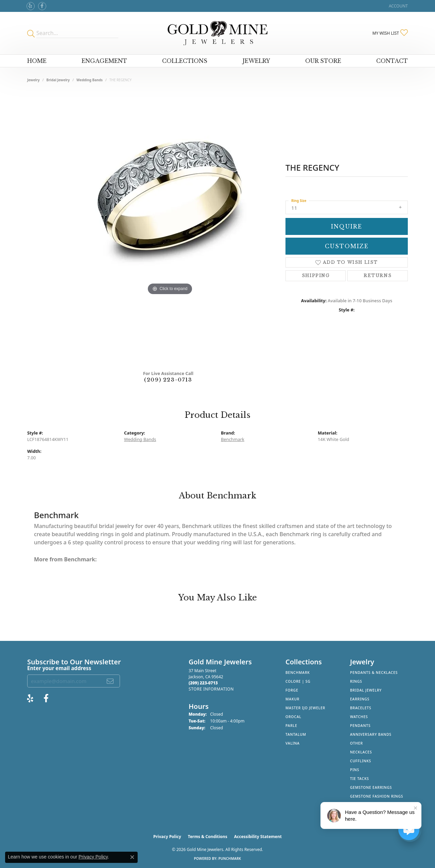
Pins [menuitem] (355, 770)
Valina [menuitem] (293, 743)
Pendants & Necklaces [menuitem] (374, 673)
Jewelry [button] (256, 61)
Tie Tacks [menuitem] (360, 779)
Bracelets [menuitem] (361, 708)
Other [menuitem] (356, 743)
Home (37, 61)
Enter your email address (59, 668)
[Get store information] (211, 689)
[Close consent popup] (132, 857)
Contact (392, 61)
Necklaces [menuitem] (361, 752)
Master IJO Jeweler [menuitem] (305, 708)
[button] (398, 6)
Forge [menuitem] (292, 690)
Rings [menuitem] (356, 681)
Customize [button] (347, 246)
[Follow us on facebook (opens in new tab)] (42, 6)
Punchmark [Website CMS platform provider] (230, 858)
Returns (378, 276)
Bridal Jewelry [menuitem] (366, 690)
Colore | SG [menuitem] (298, 681)
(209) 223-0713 (168, 380)
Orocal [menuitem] (293, 717)
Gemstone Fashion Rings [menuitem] (377, 796)
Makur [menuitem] (292, 699)
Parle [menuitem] (291, 726)
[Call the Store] (203, 683)
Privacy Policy (167, 837)
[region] (170, 229)
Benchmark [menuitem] (298, 673)
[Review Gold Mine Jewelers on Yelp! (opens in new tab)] (31, 6)
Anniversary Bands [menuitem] (371, 734)
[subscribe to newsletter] (110, 681)
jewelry (33, 80)
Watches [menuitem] (359, 717)
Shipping (316, 276)
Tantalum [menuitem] (296, 734)
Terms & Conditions (208, 837)
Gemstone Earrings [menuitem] (371, 787)
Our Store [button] (323, 61)
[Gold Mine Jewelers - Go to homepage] (217, 33)
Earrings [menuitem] (360, 699)
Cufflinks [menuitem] (361, 761)
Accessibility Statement (258, 837)
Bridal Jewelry (58, 80)
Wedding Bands (90, 80)
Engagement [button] (104, 61)
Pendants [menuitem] (360, 726)
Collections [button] (185, 61)
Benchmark (233, 439)
